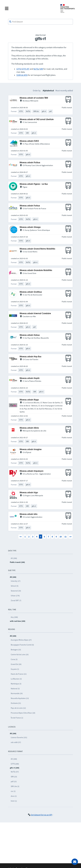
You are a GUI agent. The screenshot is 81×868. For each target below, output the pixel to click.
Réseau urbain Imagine (31, 449)
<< (21, 537)
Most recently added (64, 90)
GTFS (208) (15, 764)
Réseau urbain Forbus (30, 206)
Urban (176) (15, 596)
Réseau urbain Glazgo (30, 227)
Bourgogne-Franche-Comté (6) (22, 645)
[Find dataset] (40, 22)
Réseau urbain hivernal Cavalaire (35, 314)
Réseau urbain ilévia (29, 428)
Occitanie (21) (16, 703)
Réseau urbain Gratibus (31, 292)
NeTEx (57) (15, 772)
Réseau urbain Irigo (29, 493)
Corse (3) (14, 659)
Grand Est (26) (16, 664)
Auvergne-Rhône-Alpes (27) (21, 640)
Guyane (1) (15, 669)
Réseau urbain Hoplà (30, 378)
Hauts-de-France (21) (19, 674)
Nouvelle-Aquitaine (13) (20, 698)
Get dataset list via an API (41, 815)
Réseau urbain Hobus (30, 335)
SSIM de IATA (22, 75)
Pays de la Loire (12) (18, 708)
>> (70, 537)
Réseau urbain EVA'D (29, 141)
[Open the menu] (30, 8)
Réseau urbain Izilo (29, 514)
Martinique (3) (16, 684)
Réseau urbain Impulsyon (32, 471)
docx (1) (14, 796)
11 (65, 537)
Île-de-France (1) (17, 718)
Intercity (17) (16, 581)
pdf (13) (14, 781)
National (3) (15, 689)
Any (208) (14, 617)
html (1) (14, 801)
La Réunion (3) (16, 679)
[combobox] (40, 22)
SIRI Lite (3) (15, 786)
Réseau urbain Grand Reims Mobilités (37, 249)
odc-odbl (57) (16, 742)
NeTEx (36, 69)
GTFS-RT (26, 69)
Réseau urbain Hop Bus (30, 357)
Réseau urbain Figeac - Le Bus (34, 184)
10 (61, 537)
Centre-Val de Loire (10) (20, 654)
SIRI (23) (14, 777)
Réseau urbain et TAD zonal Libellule (37, 119)
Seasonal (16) (16, 591)
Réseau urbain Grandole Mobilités (36, 270)
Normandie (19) (17, 693)
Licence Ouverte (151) (19, 737)
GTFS (19, 69)
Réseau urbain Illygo (29, 400)
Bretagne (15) (16, 650)
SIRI (41, 69)
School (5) (15, 586)
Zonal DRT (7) (16, 600)
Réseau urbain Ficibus (30, 163)
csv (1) (13, 791)
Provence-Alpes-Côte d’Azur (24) (23, 713)
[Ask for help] (75, 862)
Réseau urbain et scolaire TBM (34, 98)
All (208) (14, 558)
